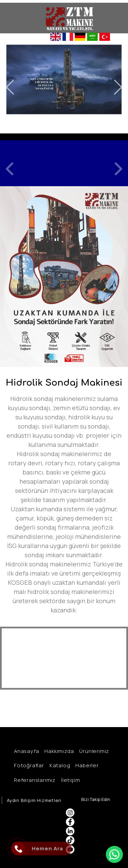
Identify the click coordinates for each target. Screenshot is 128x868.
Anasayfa (25, 751)
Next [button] (118, 87)
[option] (64, 160)
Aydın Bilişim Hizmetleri (34, 800)
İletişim (69, 780)
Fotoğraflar (28, 765)
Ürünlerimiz (93, 751)
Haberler (86, 765)
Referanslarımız (34, 780)
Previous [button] (10, 87)
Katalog (59, 765)
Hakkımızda (58, 751)
